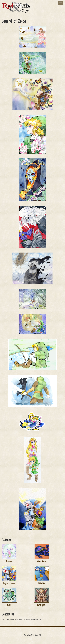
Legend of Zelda (9, 583)
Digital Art (42, 583)
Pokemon (9, 562)
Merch (9, 605)
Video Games (42, 562)
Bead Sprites (42, 605)
